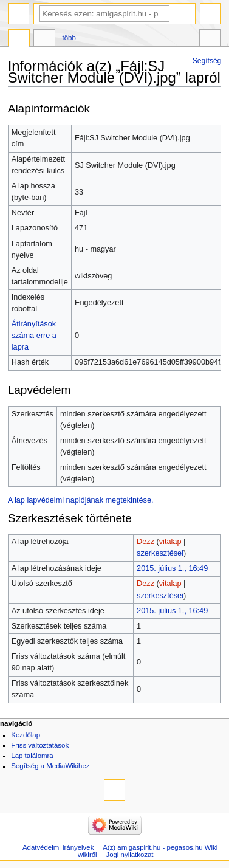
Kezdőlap (26, 735)
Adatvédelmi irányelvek (58, 847)
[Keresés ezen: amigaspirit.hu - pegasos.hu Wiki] (104, 14)
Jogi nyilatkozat (129, 855)
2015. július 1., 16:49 (172, 568)
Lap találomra (32, 756)
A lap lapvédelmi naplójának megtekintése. (81, 500)
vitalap (170, 542)
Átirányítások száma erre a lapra (34, 336)
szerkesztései (160, 553)
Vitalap (44, 40)
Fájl (19, 40)
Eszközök (210, 40)
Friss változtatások (40, 745)
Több (69, 38)
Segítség (207, 61)
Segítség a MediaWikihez (50, 766)
